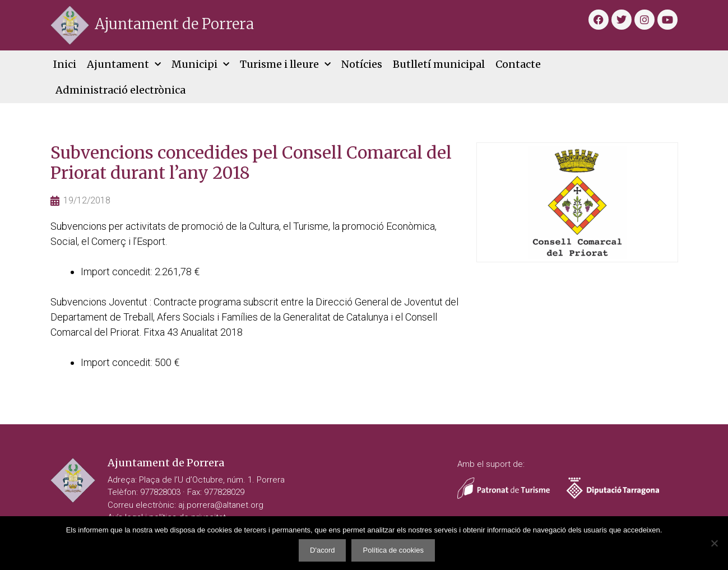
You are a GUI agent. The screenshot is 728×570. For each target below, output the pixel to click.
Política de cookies (393, 550)
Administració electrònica (120, 90)
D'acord (322, 550)
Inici (65, 64)
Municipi (200, 65)
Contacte (518, 64)
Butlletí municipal (439, 64)
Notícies (362, 64)
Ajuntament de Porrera (174, 24)
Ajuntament (124, 65)
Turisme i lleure (285, 65)
